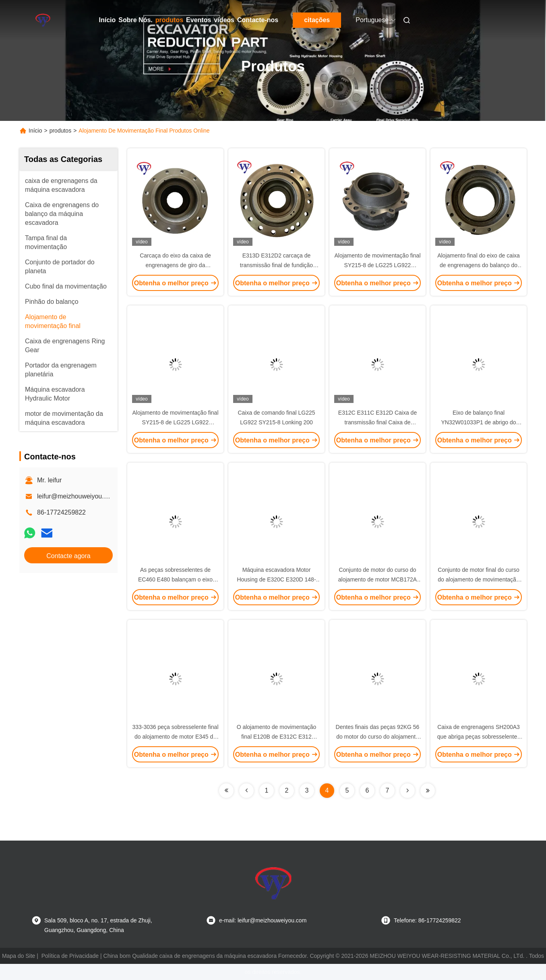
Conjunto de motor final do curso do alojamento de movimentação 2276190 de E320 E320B (478, 579)
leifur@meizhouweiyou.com (77, 496)
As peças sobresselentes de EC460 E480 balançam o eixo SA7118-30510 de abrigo (175, 579)
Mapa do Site (19, 956)
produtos (169, 20)
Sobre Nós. (135, 20)
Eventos (199, 20)
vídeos (224, 20)
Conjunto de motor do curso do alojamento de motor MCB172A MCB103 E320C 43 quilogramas (377, 579)
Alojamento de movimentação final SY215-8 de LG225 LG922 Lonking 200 (377, 265)
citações (317, 20)
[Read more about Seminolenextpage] (226, 791)
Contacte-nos (258, 20)
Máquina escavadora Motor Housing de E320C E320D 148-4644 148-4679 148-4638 (276, 579)
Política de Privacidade (70, 956)
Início (108, 20)
